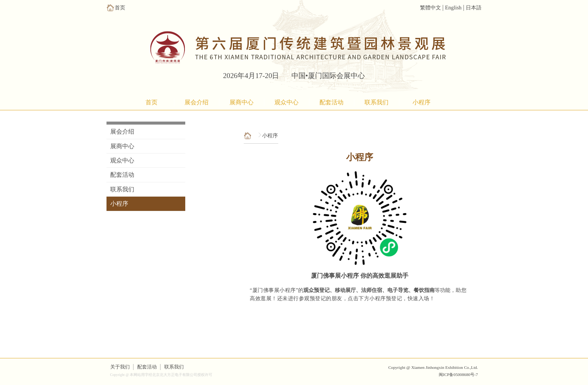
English (453, 8)
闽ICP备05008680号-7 (458, 374)
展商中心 (241, 102)
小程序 (421, 102)
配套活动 (331, 102)
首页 (151, 102)
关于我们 (120, 367)
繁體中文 (430, 8)
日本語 (474, 8)
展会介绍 (196, 102)
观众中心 (286, 102)
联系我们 (376, 102)
